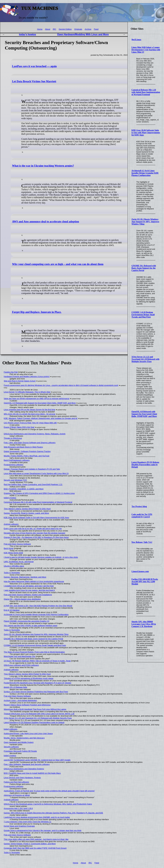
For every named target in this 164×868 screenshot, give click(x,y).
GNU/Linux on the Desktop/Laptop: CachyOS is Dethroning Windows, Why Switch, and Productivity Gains (48, 804)
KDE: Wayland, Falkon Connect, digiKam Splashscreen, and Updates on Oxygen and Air (41, 418)
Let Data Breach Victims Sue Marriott (34, 81)
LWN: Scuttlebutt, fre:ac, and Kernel (19, 562)
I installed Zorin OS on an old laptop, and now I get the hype (29, 586)
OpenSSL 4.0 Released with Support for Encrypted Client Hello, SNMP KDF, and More (144, 414)
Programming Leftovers (14, 465)
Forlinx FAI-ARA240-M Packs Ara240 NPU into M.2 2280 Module (145, 582)
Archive (88, 29)
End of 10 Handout (12, 610)
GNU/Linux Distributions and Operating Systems (24, 769)
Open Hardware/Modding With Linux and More (83, 34)
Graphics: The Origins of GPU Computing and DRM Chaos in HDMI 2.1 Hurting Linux (39, 493)
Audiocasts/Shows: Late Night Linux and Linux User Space (28, 733)
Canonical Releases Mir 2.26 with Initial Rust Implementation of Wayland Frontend (146, 92)
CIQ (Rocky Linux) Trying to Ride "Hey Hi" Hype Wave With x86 (30, 423)
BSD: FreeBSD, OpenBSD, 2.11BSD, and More (24, 489)
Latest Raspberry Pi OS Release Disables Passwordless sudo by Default (145, 465)
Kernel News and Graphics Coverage (19, 826)
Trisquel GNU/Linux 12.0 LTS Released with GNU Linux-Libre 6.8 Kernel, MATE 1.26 (39, 714)
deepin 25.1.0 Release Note (15, 687)
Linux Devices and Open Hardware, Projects (22, 778)
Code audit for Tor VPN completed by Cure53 (142, 516)
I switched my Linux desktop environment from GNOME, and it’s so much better (37, 817)
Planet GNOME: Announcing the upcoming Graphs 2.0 (27, 621)
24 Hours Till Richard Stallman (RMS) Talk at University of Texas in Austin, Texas (37, 661)
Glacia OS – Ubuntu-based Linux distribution (22, 599)
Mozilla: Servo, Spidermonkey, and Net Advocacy (24, 738)
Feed (96, 29)
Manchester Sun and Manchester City (20, 656)
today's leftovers (11, 729)
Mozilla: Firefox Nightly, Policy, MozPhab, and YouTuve (27, 456)
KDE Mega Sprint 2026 (13, 553)
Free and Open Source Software (17, 544)
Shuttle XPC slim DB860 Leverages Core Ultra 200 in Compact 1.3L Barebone (144, 624)
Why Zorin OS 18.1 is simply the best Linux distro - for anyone (30, 414)
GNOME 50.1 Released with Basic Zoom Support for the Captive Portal (144, 268)
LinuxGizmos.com (140, 571)
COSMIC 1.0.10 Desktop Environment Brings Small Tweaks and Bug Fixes (143, 315)
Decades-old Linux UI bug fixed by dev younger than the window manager (35, 533)
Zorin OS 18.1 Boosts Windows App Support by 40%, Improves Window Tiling (145, 222)
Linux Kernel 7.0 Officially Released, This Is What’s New (27, 392)
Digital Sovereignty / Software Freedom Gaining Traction (27, 451)
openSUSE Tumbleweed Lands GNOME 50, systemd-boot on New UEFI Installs (37, 760)
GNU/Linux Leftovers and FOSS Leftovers (21, 665)
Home (40, 29)
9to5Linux (136, 40)
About (48, 29)
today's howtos (27, 34)
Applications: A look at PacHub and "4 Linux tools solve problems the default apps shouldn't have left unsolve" (49, 791)
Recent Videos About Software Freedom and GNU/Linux (27, 705)
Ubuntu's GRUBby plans (14, 566)
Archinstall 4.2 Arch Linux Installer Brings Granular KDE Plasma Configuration (145, 173)
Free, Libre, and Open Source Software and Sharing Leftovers (30, 443)
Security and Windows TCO (15, 480)
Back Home (9, 548)
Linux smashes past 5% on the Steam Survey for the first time (30, 410)
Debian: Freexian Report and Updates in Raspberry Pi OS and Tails (32, 469)
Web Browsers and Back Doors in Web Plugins (23, 447)
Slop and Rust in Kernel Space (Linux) (20, 381)
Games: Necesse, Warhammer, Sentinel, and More (25, 577)
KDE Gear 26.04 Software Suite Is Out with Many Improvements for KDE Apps (146, 133)
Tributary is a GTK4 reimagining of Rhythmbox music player (29, 678)
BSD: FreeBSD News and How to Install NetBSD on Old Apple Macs (32, 773)
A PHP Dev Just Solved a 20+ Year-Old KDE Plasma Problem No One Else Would (38, 606)
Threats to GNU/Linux (13, 438)
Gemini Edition (65, 29)
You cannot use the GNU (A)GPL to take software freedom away (31, 626)
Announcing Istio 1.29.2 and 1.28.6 (18, 808)
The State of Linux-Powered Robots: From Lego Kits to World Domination (34, 652)
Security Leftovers (11, 747)
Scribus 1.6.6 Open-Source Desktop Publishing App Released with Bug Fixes (36, 692)
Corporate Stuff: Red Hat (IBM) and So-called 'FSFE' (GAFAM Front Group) (35, 848)
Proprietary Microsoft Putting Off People (20, 751)
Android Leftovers (11, 524)
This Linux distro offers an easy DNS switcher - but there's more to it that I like (36, 839)
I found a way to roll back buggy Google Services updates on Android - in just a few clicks (41, 557)
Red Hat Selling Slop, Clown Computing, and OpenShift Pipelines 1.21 (33, 484)
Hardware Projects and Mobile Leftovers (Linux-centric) (27, 376)
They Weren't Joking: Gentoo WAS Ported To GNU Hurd (27, 509)
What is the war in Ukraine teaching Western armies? (43, 166)
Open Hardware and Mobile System (19, 742)
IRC (54, 29)
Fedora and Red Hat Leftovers (16, 782)
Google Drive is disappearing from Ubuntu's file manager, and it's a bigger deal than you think (43, 830)
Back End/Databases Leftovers (17, 460)
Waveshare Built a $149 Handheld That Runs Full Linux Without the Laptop (35, 709)
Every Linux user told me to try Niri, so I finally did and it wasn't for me (33, 529)
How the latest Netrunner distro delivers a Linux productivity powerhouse (34, 581)
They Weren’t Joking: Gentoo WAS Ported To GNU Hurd (27, 674)
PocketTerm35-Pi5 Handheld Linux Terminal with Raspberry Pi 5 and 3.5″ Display (38, 683)
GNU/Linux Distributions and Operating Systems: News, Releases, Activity (35, 434)
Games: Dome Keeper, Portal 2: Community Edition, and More (30, 844)
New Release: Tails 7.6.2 (142, 542)
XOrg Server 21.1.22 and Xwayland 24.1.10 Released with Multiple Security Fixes (146, 359)
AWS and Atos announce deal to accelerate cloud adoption (46, 222)
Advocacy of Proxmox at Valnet (17, 795)
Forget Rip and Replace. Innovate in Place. (37, 312)
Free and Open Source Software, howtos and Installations (28, 595)
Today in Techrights (12, 573)
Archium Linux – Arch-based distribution (20, 700)
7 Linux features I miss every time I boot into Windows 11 (28, 822)
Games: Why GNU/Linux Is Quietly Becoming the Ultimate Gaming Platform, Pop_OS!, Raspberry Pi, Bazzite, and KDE (53, 813)
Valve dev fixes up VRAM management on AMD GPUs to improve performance (37, 399)
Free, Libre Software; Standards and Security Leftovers (27, 764)
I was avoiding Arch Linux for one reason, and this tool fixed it (29, 590)
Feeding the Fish (11, 372)
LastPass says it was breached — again (34, 66)
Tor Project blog (139, 506)
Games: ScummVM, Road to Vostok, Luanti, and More (26, 513)
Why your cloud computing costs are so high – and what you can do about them (58, 264)
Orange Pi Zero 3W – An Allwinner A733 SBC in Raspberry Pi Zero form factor (36, 537)
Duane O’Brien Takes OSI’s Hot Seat (19, 427)
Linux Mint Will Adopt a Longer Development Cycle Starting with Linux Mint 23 (146, 50)
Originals (78, 29)
